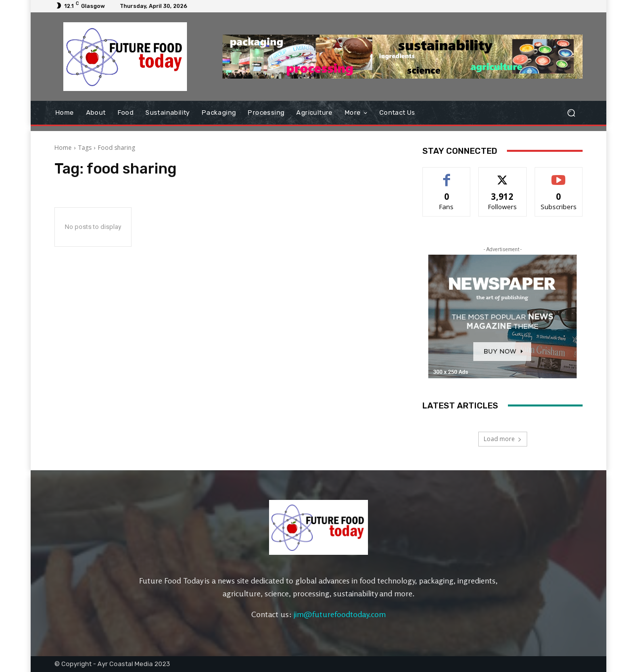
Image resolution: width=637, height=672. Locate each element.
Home (63, 148)
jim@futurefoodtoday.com (340, 614)
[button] (571, 112)
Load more (503, 439)
